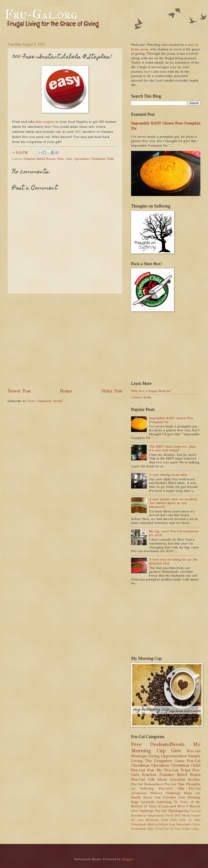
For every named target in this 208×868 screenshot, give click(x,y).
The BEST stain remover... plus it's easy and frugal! (172, 448)
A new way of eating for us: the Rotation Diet (173, 561)
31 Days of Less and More (164, 806)
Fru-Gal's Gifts (171, 788)
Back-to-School (158, 824)
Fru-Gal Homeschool (147, 784)
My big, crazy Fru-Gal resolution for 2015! (174, 533)
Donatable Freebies (185, 780)
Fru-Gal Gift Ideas (149, 779)
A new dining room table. (169, 475)
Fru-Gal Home (172, 829)
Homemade (139, 824)
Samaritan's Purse (188, 824)
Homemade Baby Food (147, 829)
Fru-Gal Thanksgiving (172, 811)
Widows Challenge (165, 793)
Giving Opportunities (167, 756)
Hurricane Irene (157, 820)
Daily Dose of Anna (185, 820)
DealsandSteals (167, 744)
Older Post (112, 391)
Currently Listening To (159, 802)
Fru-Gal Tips (174, 784)
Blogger (128, 859)
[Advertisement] (44, 341)
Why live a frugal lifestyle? (151, 391)
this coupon (45, 122)
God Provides (165, 797)
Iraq (172, 824)
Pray (182, 797)
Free (61, 159)
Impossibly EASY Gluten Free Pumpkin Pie (171, 420)
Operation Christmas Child (94, 159)
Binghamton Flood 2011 (164, 815)
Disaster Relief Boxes (39, 159)
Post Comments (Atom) (45, 401)
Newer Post (19, 391)
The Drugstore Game (165, 761)
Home (66, 391)
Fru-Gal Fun (143, 770)
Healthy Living (190, 829)
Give (69, 159)
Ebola (186, 815)
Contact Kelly (141, 397)
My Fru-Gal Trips (173, 770)
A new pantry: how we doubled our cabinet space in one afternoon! (173, 503)
